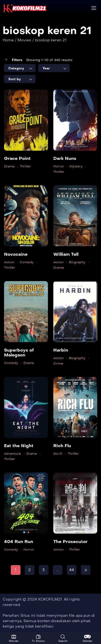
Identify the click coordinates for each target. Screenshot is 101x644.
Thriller (25, 166)
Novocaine (16, 254)
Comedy (27, 262)
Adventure (13, 454)
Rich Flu (62, 446)
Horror (59, 166)
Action (9, 262)
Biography (77, 262)
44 (72, 570)
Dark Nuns (65, 158)
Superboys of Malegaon (19, 353)
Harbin (61, 350)
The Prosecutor (70, 542)
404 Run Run (19, 542)
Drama (9, 166)
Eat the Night (19, 446)
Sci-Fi (58, 454)
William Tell (66, 254)
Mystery (76, 166)
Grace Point (17, 158)
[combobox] (20, 68)
